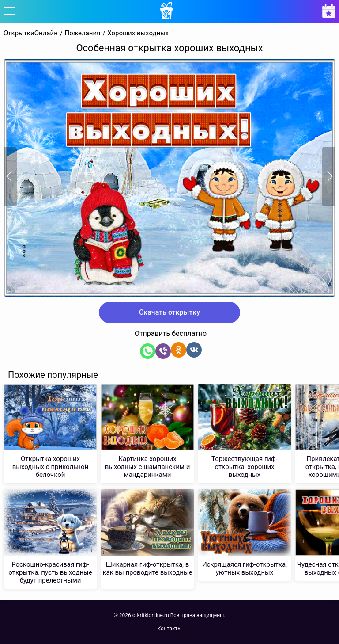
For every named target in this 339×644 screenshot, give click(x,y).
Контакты (169, 629)
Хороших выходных (138, 33)
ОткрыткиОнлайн (31, 33)
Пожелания (83, 33)
